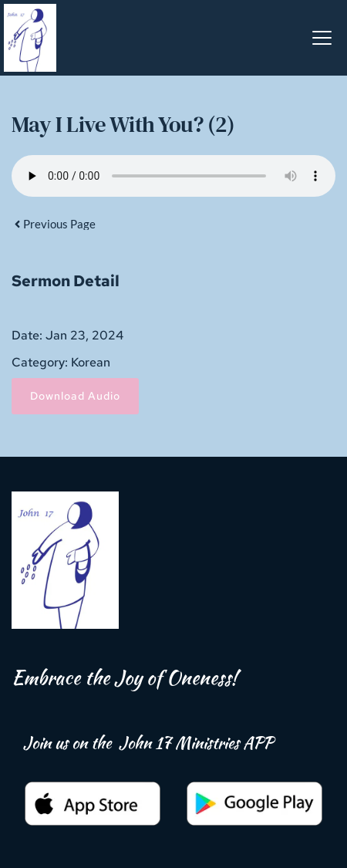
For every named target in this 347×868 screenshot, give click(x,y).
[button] (322, 37)
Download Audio (75, 396)
